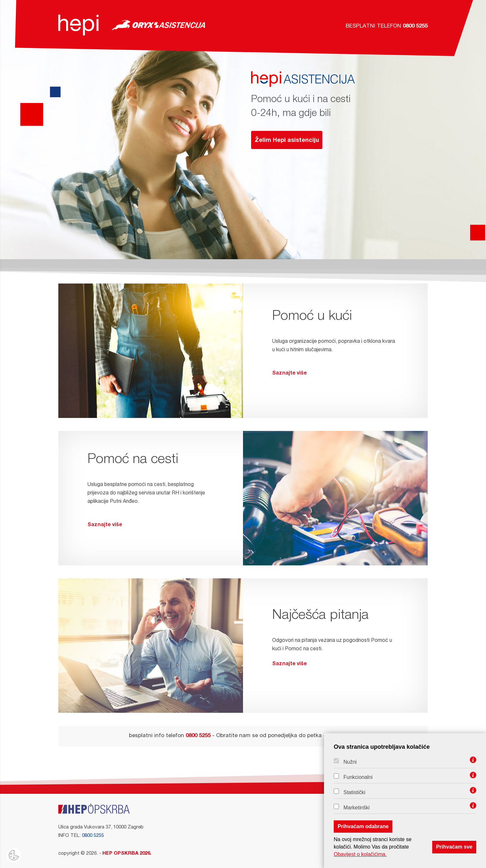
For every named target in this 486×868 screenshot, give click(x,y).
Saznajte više (289, 374)
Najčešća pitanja (320, 616)
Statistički (354, 793)
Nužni (350, 762)
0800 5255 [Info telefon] (93, 836)
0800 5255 (415, 26)
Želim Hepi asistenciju (287, 141)
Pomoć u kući (312, 317)
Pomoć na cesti (133, 460)
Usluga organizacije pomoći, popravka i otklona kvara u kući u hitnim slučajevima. (335, 359)
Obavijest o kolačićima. (360, 854)
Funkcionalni (358, 777)
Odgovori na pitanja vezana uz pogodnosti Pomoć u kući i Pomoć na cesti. (335, 654)
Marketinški (357, 808)
